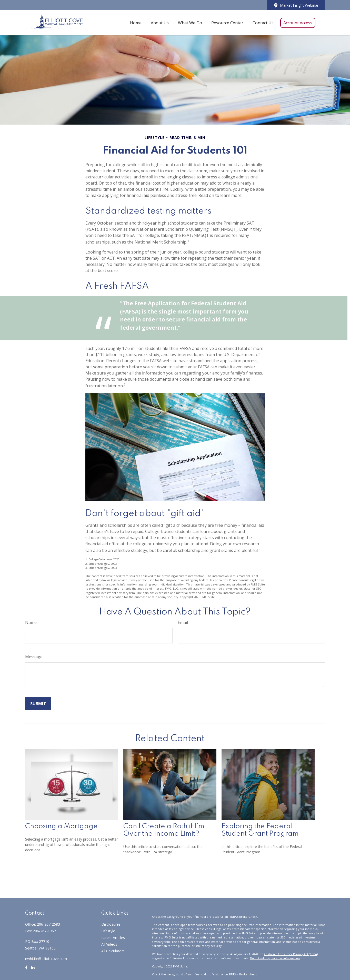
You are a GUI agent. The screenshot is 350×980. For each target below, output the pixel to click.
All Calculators (113, 951)
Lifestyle (108, 931)
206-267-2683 (48, 924)
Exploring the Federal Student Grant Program (260, 830)
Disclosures (111, 924)
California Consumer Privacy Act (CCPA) (291, 954)
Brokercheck (248, 974)
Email (183, 622)
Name (31, 622)
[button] (136, 23)
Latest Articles (113, 938)
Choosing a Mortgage (61, 826)
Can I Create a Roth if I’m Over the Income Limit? (164, 830)
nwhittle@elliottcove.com (46, 959)
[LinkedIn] (33, 969)
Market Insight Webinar (296, 5)
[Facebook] (26, 969)
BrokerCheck (248, 917)
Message (34, 657)
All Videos (109, 944)
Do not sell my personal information (275, 958)
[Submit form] (38, 704)
